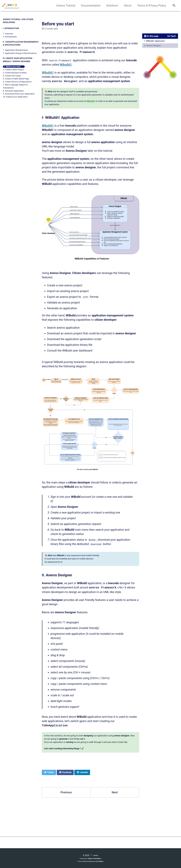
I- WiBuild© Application (155, 41)
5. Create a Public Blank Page (16, 79)
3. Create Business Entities (15, 73)
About (128, 6)
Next (115, 792)
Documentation (91, 6)
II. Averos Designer (153, 46)
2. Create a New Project (13, 70)
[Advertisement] (91, 818)
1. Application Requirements (15, 50)
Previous (66, 792)
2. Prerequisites (10, 37)
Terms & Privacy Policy (152, 6)
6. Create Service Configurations (17, 82)
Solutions (112, 6)
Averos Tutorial (66, 6)
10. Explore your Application (15, 97)
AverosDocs (97, 858)
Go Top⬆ (172, 36)
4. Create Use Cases (12, 76)
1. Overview (8, 34)
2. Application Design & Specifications (20, 53)
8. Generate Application (13, 91)
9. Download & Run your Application (19, 94)
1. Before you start (12, 67)
